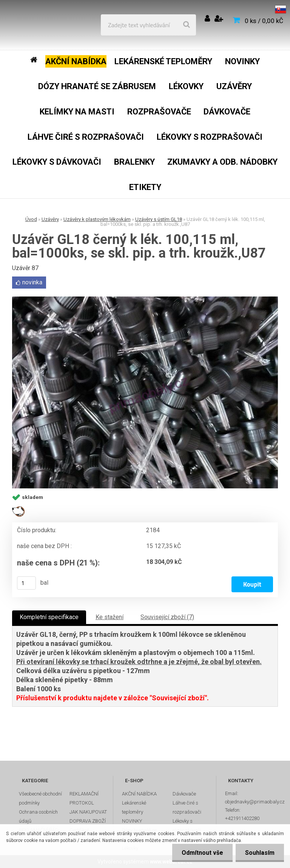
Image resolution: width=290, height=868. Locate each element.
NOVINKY (132, 821)
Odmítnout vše (202, 853)
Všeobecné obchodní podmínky (40, 798)
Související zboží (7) (167, 617)
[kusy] (26, 583)
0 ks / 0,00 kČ (264, 21)
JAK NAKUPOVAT (88, 812)
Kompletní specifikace (49, 617)
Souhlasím (260, 853)
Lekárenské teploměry (134, 807)
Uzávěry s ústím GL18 (159, 219)
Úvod (31, 219)
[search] (187, 25)
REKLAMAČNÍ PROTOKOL (84, 798)
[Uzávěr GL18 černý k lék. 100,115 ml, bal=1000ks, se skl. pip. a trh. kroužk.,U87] (145, 393)
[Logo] (61, 25)
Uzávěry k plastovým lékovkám (97, 219)
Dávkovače (184, 794)
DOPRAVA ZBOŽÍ (88, 821)
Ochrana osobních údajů (38, 816)
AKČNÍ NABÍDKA (139, 794)
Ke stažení (110, 617)
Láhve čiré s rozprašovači (187, 807)
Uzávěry (50, 219)
